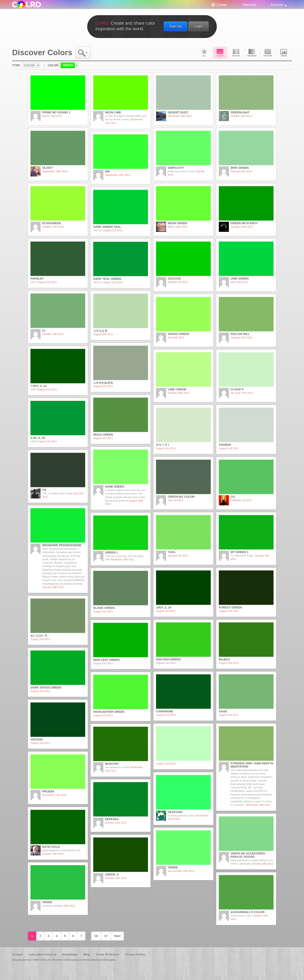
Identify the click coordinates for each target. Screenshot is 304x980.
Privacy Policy (135, 955)
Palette (236, 53)
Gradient (252, 53)
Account (277, 5)
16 (96, 936)
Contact (18, 955)
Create (222, 5)
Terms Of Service (107, 955)
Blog (87, 955)
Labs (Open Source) (42, 955)
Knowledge (70, 955)
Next (117, 936)
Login (198, 26)
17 (106, 936)
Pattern (268, 53)
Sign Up (176, 26)
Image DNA (284, 53)
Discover (249, 5)
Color (220, 53)
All (204, 53)
